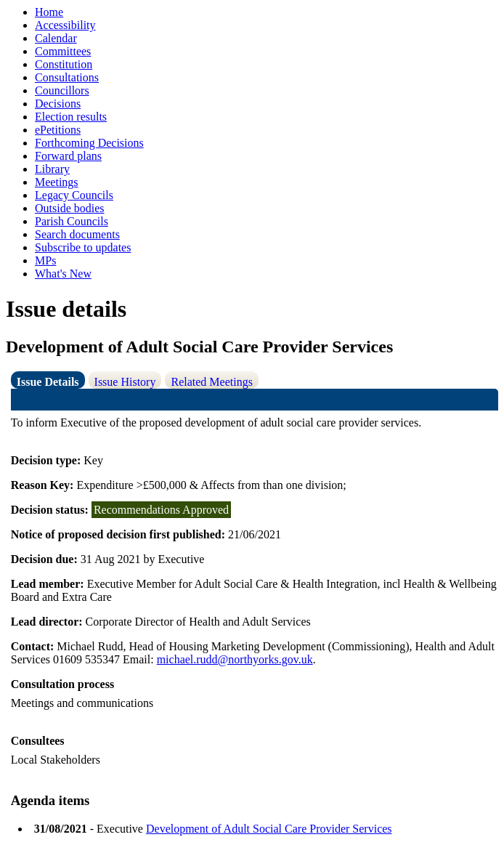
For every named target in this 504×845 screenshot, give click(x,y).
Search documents (77, 234)
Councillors (62, 90)
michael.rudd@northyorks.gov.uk (235, 659)
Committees (63, 51)
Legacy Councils (74, 195)
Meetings (57, 182)
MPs (45, 260)
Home (49, 12)
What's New (63, 274)
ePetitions (58, 130)
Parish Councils (72, 221)
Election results (71, 117)
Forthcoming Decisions (89, 143)
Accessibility (65, 25)
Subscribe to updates (83, 247)
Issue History (125, 382)
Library (52, 169)
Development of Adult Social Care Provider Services (269, 829)
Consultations (67, 77)
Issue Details (48, 382)
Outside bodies (70, 208)
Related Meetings (211, 382)
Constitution (64, 64)
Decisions (58, 104)
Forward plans (68, 156)
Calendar (56, 38)
